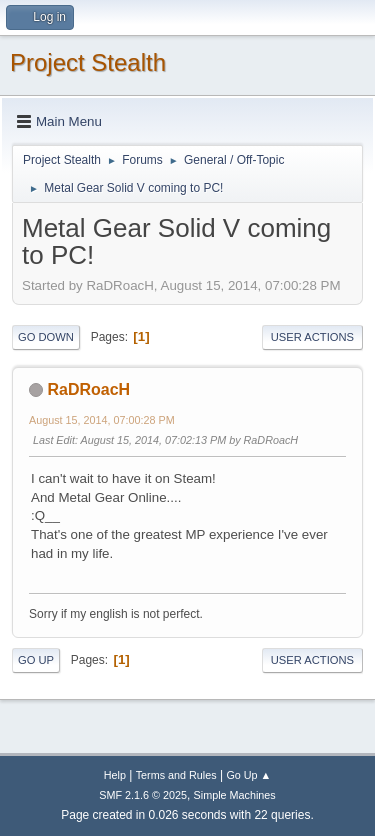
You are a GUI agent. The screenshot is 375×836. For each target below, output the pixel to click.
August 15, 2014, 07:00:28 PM (102, 420)
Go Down (46, 337)
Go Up (36, 660)
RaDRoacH (88, 389)
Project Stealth (88, 62)
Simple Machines (235, 795)
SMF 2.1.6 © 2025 (143, 795)
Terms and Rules (176, 775)
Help (115, 775)
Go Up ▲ (248, 775)
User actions (312, 337)
